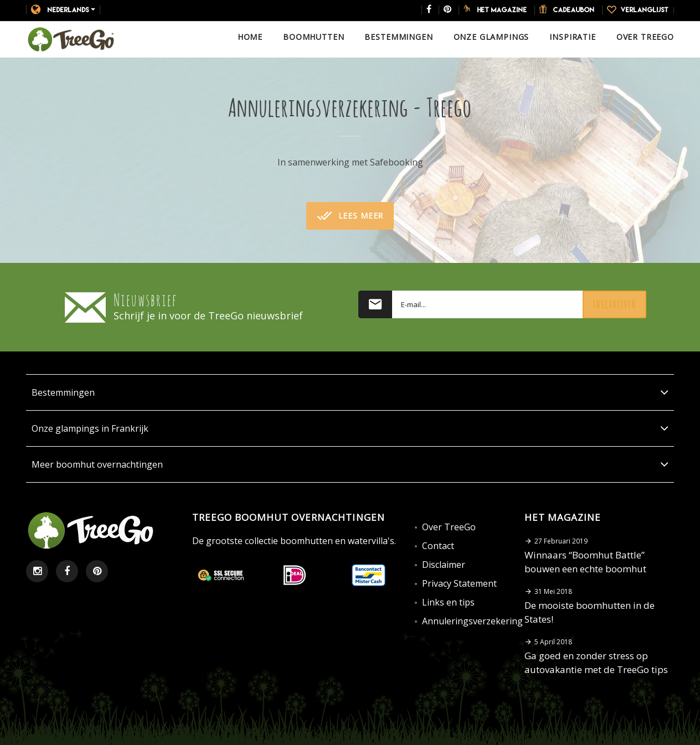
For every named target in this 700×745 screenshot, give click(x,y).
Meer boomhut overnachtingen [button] (350, 464)
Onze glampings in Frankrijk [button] (350, 428)
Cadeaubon (574, 9)
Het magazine (502, 9)
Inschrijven (614, 304)
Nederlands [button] (63, 9)
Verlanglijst (645, 9)
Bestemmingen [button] (350, 392)
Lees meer (350, 216)
